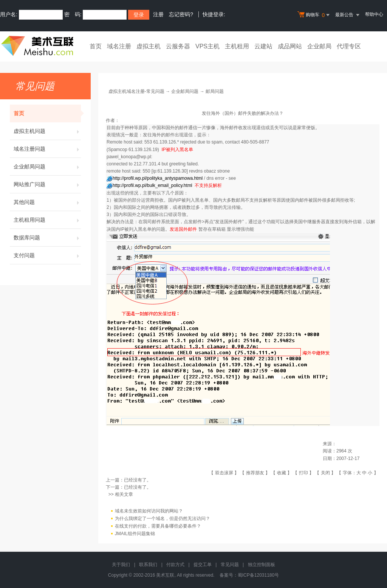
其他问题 (47, 202)
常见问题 (230, 565)
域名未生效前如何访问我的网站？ (149, 511)
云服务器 (178, 46)
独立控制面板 (262, 565)
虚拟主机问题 (47, 131)
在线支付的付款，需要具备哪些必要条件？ (158, 526)
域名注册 (119, 46)
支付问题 (47, 255)
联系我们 (148, 565)
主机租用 (237, 46)
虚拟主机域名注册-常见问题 (136, 91)
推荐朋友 (255, 473)
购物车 (314, 15)
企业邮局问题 (47, 167)
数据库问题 (47, 238)
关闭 (325, 473)
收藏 (282, 473)
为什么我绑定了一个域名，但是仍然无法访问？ (163, 519)
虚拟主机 (149, 46)
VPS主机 (207, 46)
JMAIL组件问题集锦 (135, 534)
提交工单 (203, 565)
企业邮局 (319, 46)
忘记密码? (181, 14)
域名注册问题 (47, 149)
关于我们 (121, 565)
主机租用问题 (47, 220)
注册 (158, 14)
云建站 (263, 46)
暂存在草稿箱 (212, 229)
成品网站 (290, 46)
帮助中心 (374, 14)
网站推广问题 (47, 184)
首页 (96, 46)
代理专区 (349, 46)
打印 (303, 473)
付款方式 (175, 565)
